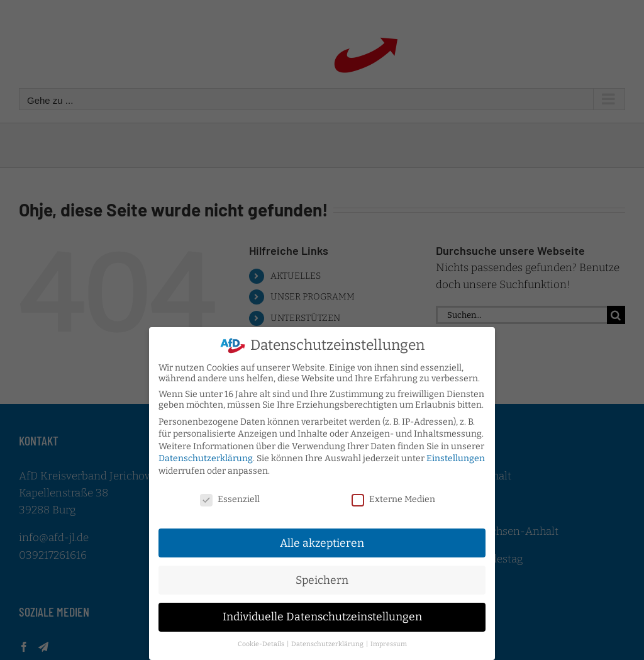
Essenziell (230, 495)
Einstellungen (456, 454)
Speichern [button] (322, 575)
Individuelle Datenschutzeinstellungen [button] (322, 612)
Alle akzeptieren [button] (322, 539)
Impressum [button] (389, 640)
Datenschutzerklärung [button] (328, 640)
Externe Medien (393, 495)
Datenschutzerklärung (206, 454)
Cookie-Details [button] (262, 640)
